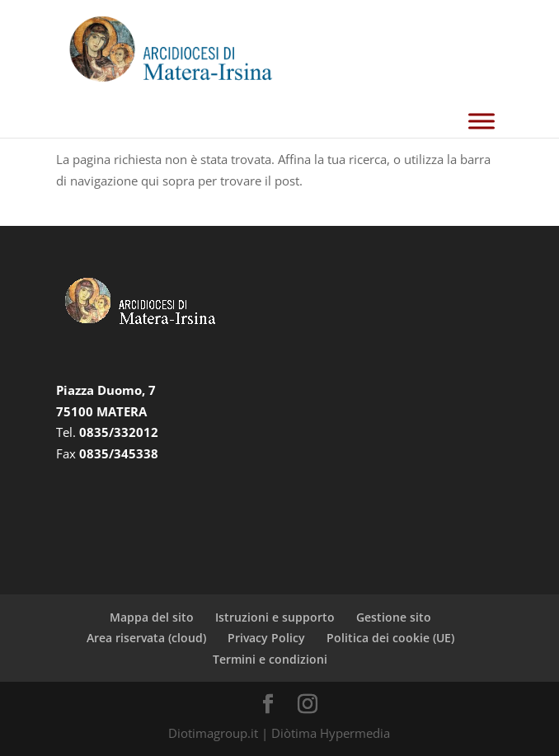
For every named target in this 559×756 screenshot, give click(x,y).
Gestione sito (394, 617)
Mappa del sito (152, 617)
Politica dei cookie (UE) (390, 638)
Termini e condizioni (270, 659)
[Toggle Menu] (481, 121)
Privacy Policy (266, 638)
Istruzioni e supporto (275, 617)
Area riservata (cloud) (146, 638)
